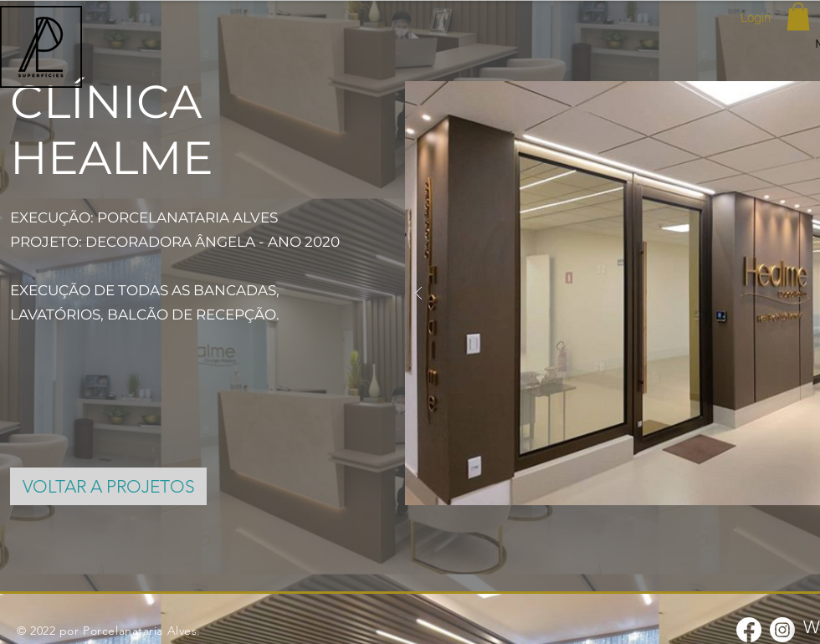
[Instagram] (782, 630)
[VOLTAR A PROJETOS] (108, 486)
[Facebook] (749, 630)
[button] (798, 16)
